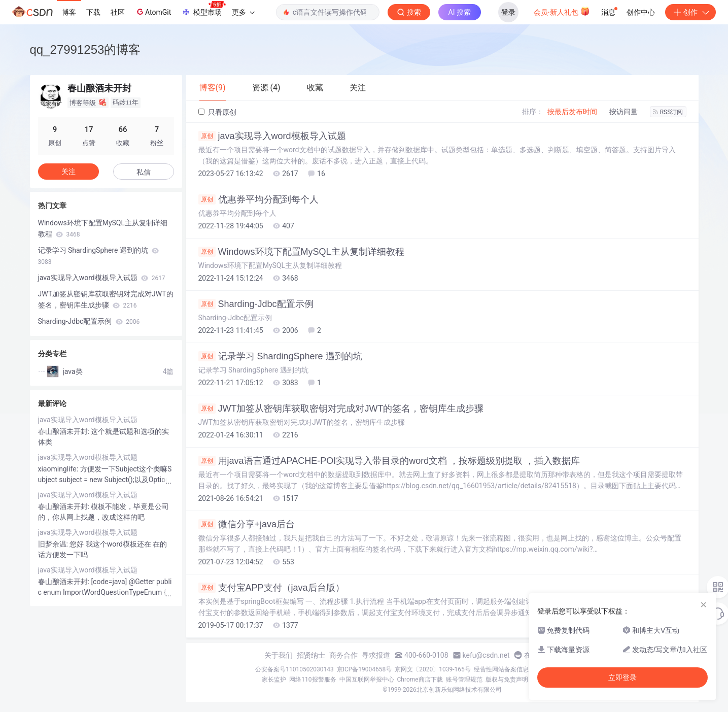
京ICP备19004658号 (365, 669)
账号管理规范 (464, 680)
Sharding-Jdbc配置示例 (256, 304)
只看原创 (217, 112)
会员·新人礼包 (562, 11)
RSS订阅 (668, 112)
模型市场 (203, 9)
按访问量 (623, 112)
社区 (118, 12)
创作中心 (641, 12)
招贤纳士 (311, 655)
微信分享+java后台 (247, 524)
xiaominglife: (59, 469)
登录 (508, 12)
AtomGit (153, 12)
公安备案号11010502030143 (294, 669)
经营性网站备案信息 (501, 669)
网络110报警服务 (313, 680)
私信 (144, 172)
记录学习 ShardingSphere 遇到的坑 (280, 356)
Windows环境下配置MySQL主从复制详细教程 (301, 252)
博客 (69, 12)
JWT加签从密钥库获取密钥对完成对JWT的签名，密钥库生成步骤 (341, 409)
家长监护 (274, 680)
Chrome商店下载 (420, 680)
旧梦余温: (54, 544)
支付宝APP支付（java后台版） (271, 588)
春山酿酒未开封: (65, 431)
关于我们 (279, 655)
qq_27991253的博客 (85, 49)
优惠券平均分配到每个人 (258, 199)
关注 (68, 172)
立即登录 (622, 677)
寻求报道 (376, 655)
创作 (690, 12)
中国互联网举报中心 (367, 680)
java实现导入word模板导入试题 (272, 136)
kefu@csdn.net (486, 655)
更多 (243, 12)
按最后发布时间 (572, 112)
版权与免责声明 (507, 680)
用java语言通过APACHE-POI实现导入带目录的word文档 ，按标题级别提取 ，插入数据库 (389, 461)
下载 (93, 12)
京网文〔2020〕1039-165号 (433, 669)
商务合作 (343, 655)
